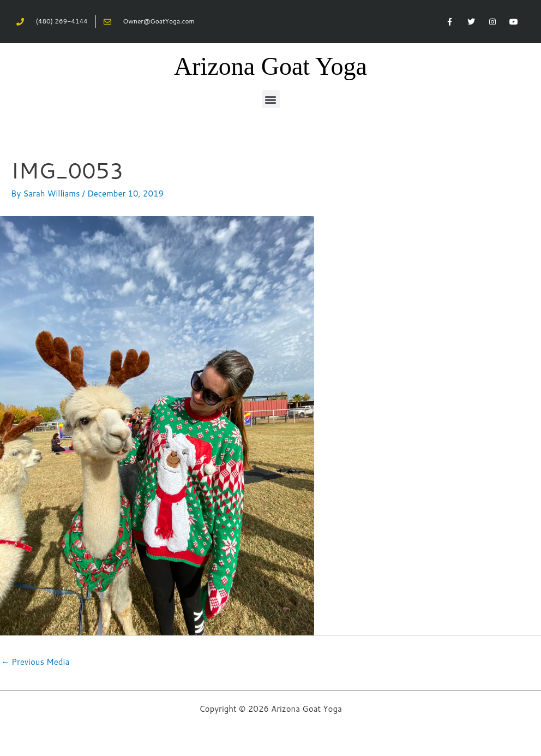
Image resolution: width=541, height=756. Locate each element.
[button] (271, 99)
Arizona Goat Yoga (270, 66)
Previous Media (35, 662)
